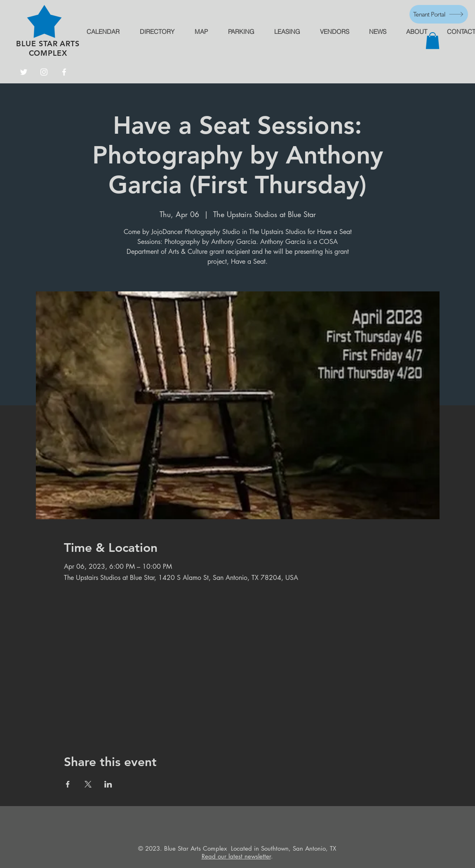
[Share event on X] (88, 784)
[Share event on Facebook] (68, 784)
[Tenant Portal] (439, 14)
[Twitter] (24, 72)
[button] (433, 41)
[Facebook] (64, 72)
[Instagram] (44, 72)
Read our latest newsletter (236, 856)
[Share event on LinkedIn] (108, 784)
